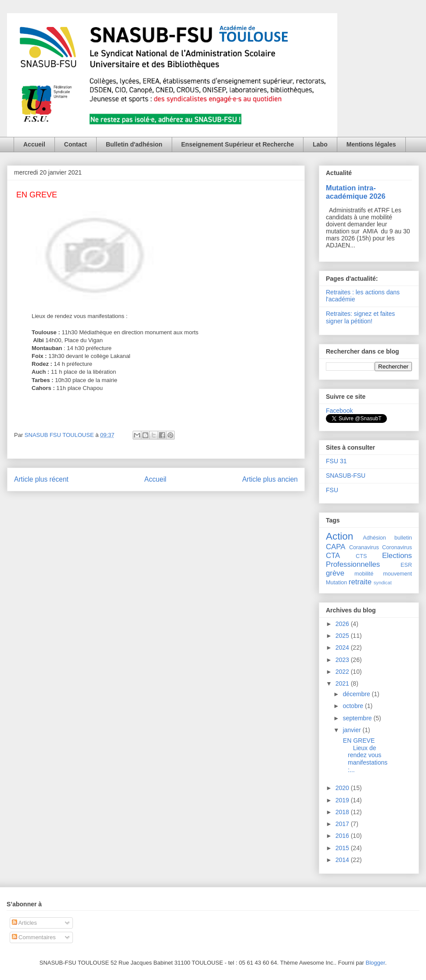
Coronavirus (397, 547)
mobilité (364, 574)
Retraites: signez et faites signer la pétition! (360, 317)
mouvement (397, 574)
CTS (361, 556)
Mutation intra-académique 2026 (356, 192)
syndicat (383, 583)
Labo (320, 144)
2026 (343, 624)
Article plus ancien (270, 479)
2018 (343, 812)
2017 (343, 824)
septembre (358, 718)
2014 (343, 860)
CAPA (336, 547)
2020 (343, 788)
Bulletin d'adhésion (134, 144)
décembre (357, 694)
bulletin (403, 538)
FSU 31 (336, 461)
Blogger (375, 963)
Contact (76, 144)
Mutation (336, 583)
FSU (332, 490)
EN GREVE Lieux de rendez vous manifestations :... (364, 755)
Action (339, 536)
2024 (343, 647)
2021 (343, 683)
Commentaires (34, 937)
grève (335, 573)
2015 (343, 848)
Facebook (339, 411)
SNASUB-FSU (346, 476)
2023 (343, 660)
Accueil (34, 144)
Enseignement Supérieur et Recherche (238, 144)
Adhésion (374, 538)
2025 (343, 636)
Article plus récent (41, 479)
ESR (406, 565)
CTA (333, 556)
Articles (25, 923)
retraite (360, 582)
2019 (343, 800)
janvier (352, 730)
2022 (343, 672)
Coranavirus (364, 547)
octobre (354, 706)
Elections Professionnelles (369, 560)
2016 (343, 836)
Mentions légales (371, 144)
